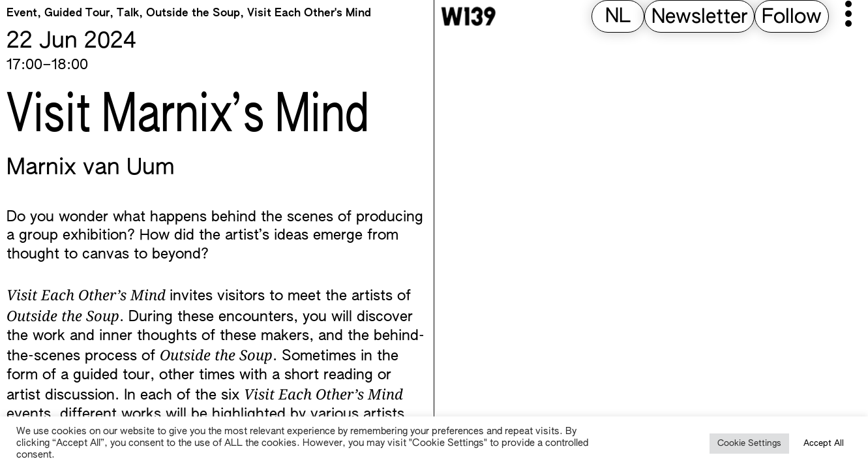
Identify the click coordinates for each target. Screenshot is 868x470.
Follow (792, 18)
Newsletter (699, 18)
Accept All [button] (824, 444)
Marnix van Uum (91, 168)
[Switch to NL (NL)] (618, 17)
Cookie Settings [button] (749, 444)
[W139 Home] (468, 16)
